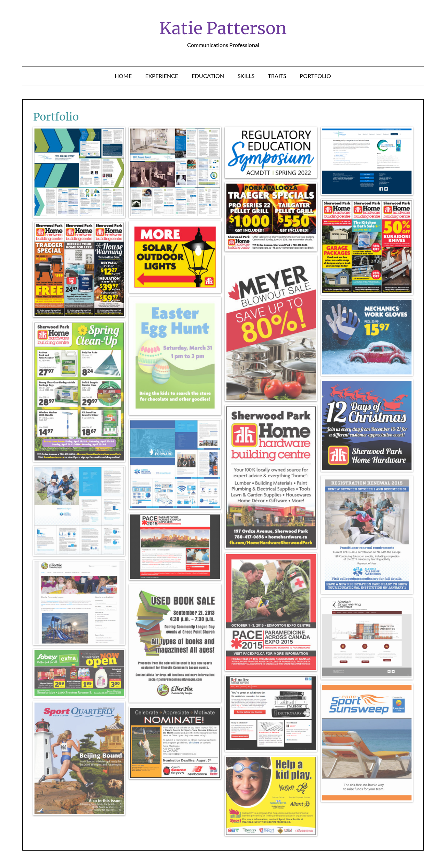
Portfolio (315, 76)
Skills (246, 76)
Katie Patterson (223, 28)
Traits (277, 76)
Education (208, 76)
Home (123, 76)
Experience (162, 76)
